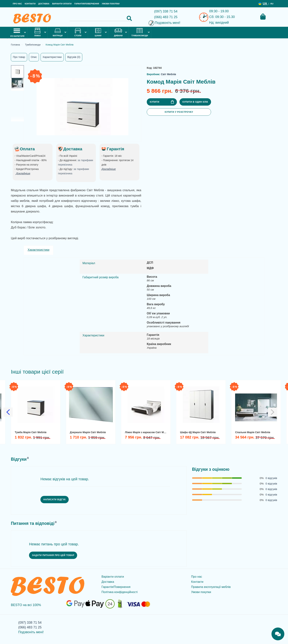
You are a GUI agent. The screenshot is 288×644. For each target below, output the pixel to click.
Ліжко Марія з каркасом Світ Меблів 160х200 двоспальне (147, 432)
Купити (162, 102)
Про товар (19, 57)
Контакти (30, 4)
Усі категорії (17, 32)
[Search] (101, 18)
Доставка (44, 4)
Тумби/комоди (140, 32)
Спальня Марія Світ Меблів (253, 432)
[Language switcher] (260, 4)
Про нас (17, 4)
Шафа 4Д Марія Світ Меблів (198, 432)
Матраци (58, 32)
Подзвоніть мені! (168, 23)
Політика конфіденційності (119, 592)
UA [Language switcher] (265, 4)
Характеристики (52, 57)
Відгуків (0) (74, 57)
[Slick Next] (273, 412)
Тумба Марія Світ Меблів (31, 432)
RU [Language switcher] (272, 4)
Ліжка (37, 32)
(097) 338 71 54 (166, 11)
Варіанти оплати (62, 4)
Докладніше (109, 169)
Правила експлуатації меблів (211, 587)
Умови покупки (111, 4)
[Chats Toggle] (278, 634)
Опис (34, 57)
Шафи (98, 32)
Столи (78, 32)
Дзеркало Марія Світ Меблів (88, 432)
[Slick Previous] (8, 412)
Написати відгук (54, 500)
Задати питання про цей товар (53, 555)
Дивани (118, 32)
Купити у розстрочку (179, 112)
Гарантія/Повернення (87, 4)
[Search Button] (129, 18)
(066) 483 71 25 (166, 17)
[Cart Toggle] (263, 17)
